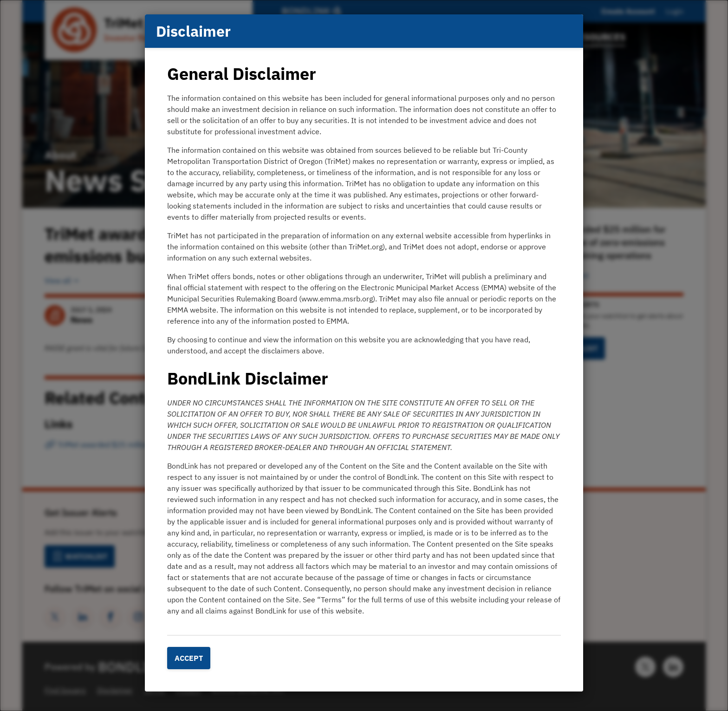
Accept (189, 658)
